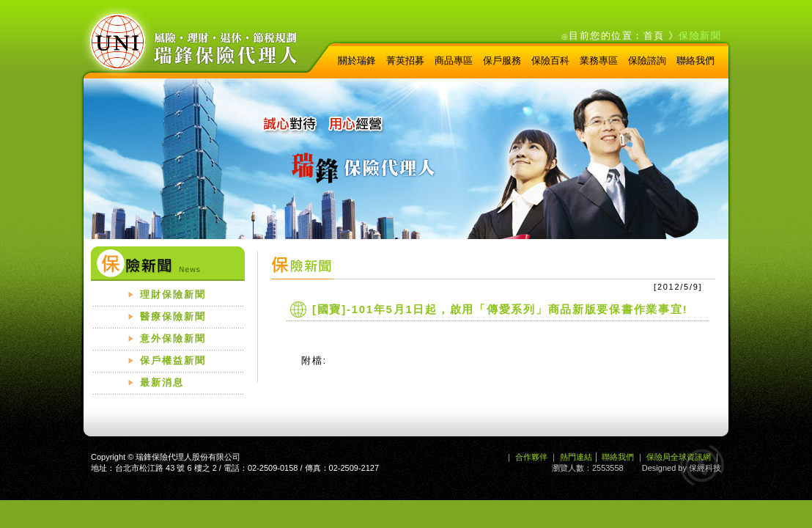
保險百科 (550, 60)
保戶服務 (502, 60)
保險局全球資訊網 (679, 457)
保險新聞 (700, 36)
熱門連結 (576, 457)
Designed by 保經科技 (682, 468)
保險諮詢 (647, 60)
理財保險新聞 (173, 294)
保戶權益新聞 (173, 360)
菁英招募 (405, 60)
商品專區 (454, 60)
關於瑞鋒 (357, 60)
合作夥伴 (531, 457)
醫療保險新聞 (173, 316)
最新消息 (162, 382)
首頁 (654, 36)
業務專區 (599, 60)
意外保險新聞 (173, 338)
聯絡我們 (695, 60)
